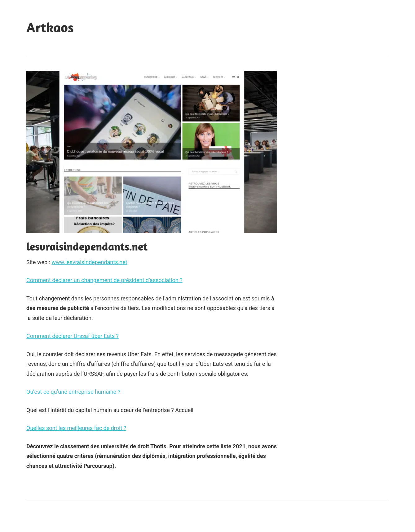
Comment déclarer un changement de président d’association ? (104, 280)
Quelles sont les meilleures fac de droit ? (76, 428)
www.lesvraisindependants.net (89, 262)
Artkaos (50, 27)
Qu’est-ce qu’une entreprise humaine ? (73, 392)
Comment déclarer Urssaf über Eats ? (73, 336)
